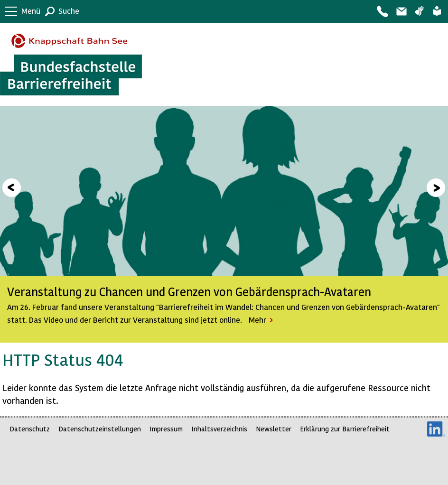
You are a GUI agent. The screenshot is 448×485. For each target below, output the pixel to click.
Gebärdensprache (419, 11)
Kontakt (382, 11)
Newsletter (274, 429)
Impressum (166, 429)
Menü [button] (31, 11)
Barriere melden (401, 11)
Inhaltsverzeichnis (219, 429)
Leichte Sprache (437, 11)
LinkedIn (436, 429)
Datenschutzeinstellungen (100, 429)
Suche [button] (69, 11)
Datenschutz (30, 429)
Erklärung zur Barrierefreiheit (345, 429)
